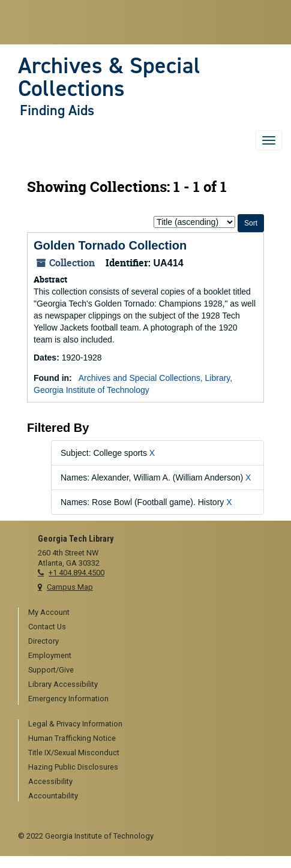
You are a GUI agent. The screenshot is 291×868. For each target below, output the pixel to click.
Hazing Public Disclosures (73, 767)
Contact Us (47, 627)
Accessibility (50, 781)
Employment (50, 655)
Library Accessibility (63, 684)
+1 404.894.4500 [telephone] (76, 573)
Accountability (53, 796)
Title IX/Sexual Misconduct (74, 753)
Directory (43, 641)
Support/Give (51, 670)
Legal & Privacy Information (75, 724)
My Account (49, 612)
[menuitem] (151, 613)
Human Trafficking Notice (72, 738)
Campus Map (70, 587)
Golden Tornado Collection (110, 245)
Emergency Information (68, 699)
